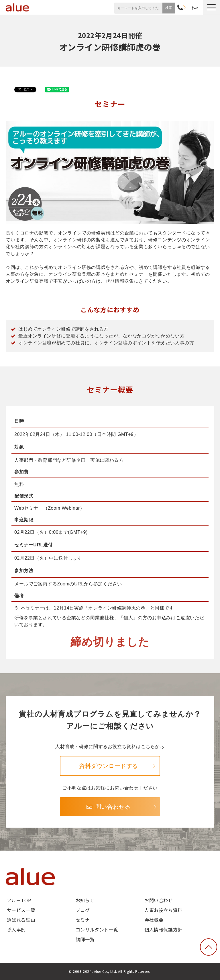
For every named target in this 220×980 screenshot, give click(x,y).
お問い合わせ (195, 8)
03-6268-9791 (180, 8)
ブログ (83, 910)
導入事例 (16, 929)
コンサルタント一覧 (97, 929)
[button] (211, 7)
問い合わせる (113, 807)
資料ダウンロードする (109, 766)
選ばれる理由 (21, 920)
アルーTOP (19, 900)
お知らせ (85, 900)
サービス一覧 (21, 910)
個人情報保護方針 (163, 929)
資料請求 (187, 7)
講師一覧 (85, 939)
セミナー (85, 920)
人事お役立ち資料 (163, 910)
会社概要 (154, 920)
